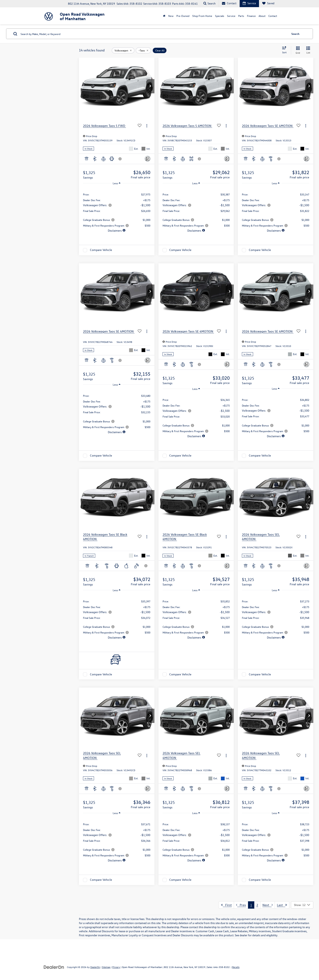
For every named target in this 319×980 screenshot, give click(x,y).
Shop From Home (202, 16)
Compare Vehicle (101, 250)
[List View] (308, 50)
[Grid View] (297, 50)
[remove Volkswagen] (123, 50)
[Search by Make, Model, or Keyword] (154, 34)
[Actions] (147, 126)
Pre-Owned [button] (183, 16)
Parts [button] (241, 16)
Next (268, 905)
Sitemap (106, 967)
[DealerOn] (54, 967)
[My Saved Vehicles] (268, 4)
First (226, 905)
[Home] (164, 16)
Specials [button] (220, 16)
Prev (241, 905)
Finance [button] (251, 16)
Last (282, 905)
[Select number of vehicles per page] (302, 905)
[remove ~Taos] (143, 50)
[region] (117, 210)
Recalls (236, 967)
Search (295, 34)
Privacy (116, 967)
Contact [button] (273, 16)
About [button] (262, 16)
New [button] (171, 16)
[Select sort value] (285, 50)
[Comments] (148, 159)
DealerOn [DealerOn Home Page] (95, 967)
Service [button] (231, 16)
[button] (150, 86)
